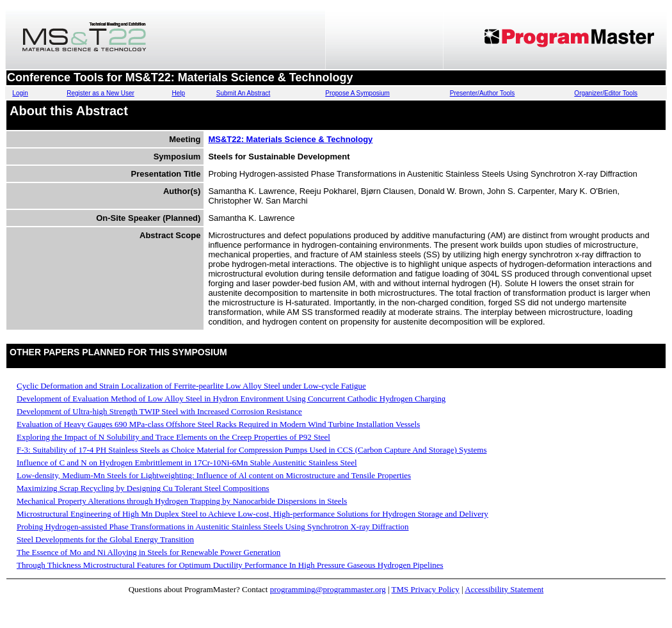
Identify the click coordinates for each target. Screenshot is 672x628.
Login (20, 93)
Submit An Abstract (244, 93)
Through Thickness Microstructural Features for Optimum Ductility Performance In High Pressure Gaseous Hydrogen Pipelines (230, 565)
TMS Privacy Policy (426, 589)
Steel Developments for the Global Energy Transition (105, 539)
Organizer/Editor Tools (606, 93)
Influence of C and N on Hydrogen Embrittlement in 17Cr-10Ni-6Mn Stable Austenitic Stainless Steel (187, 463)
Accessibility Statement (504, 589)
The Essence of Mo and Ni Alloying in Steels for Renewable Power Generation (148, 552)
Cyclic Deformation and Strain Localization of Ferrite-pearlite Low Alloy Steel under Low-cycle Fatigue (191, 386)
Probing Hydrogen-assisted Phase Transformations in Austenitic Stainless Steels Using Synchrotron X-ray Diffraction (213, 527)
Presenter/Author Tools (483, 93)
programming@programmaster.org (328, 589)
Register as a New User (100, 93)
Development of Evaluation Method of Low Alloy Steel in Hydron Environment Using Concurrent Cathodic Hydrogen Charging (231, 399)
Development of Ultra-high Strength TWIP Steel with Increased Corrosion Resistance (159, 411)
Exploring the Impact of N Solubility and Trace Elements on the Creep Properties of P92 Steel (173, 437)
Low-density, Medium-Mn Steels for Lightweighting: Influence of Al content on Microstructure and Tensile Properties (214, 475)
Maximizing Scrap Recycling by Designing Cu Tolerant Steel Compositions (143, 488)
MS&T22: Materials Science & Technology (290, 139)
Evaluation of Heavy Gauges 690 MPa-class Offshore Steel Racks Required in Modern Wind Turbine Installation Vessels (218, 424)
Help (178, 93)
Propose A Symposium (357, 93)
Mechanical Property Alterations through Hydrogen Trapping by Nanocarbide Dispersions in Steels (182, 501)
